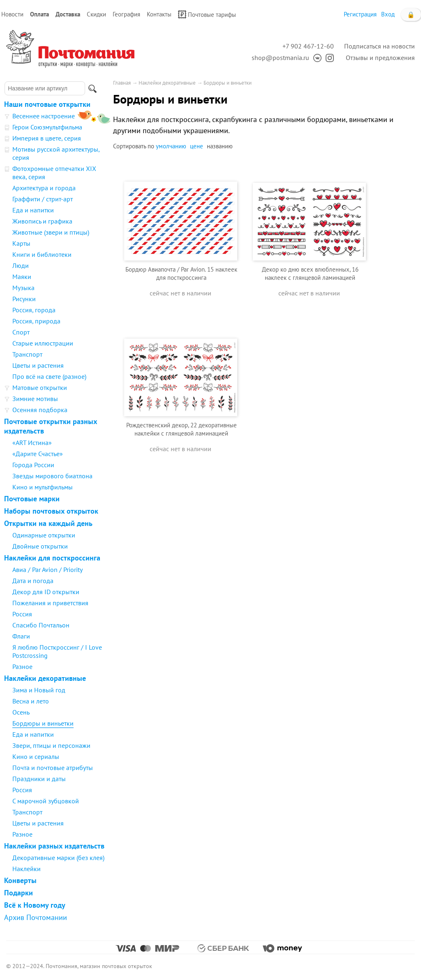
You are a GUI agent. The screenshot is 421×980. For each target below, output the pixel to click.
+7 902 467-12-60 (308, 46)
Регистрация (360, 14)
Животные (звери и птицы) (51, 232)
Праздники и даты (39, 779)
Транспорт (27, 354)
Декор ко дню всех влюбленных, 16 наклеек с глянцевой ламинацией (310, 273)
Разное (22, 666)
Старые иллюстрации (43, 343)
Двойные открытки (40, 546)
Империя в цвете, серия (47, 138)
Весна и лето (31, 701)
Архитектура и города (44, 188)
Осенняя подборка (40, 410)
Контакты (159, 14)
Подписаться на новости (379, 46)
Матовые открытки (40, 387)
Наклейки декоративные (45, 678)
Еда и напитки (33, 210)
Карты (21, 243)
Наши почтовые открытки (47, 104)
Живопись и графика (42, 221)
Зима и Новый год (39, 690)
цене (197, 146)
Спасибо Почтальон (41, 625)
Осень (21, 712)
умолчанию (171, 146)
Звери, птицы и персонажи (51, 745)
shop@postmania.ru (280, 58)
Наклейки (27, 869)
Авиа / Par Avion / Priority (47, 570)
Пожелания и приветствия (50, 603)
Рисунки (24, 299)
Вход (388, 14)
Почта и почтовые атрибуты (53, 768)
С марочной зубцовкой (46, 801)
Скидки (96, 14)
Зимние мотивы (35, 399)
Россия (22, 614)
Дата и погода (33, 581)
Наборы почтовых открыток (51, 511)
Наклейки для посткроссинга (52, 558)
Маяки (22, 277)
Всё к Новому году (35, 905)
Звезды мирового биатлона (52, 476)
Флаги (21, 636)
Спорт (21, 332)
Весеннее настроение (44, 116)
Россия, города (34, 310)
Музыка (23, 288)
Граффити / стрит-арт (43, 199)
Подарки (19, 893)
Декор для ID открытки (46, 592)
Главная (122, 83)
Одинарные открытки (44, 535)
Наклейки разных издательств (54, 846)
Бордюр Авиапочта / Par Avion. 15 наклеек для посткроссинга (181, 273)
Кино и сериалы (36, 756)
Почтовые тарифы (207, 14)
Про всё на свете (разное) (49, 376)
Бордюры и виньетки (43, 723)
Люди (21, 265)
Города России (33, 465)
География (126, 14)
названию (220, 146)
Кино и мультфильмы (43, 487)
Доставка (68, 14)
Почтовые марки (32, 499)
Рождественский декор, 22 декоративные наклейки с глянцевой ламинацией (182, 429)
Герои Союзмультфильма (47, 127)
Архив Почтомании (36, 917)
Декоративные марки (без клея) (58, 858)
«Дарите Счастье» (38, 454)
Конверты (20, 880)
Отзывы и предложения (380, 58)
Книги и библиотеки (42, 254)
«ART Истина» (32, 443)
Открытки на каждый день (48, 523)
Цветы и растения (38, 365)
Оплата (39, 14)
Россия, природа (36, 321)
